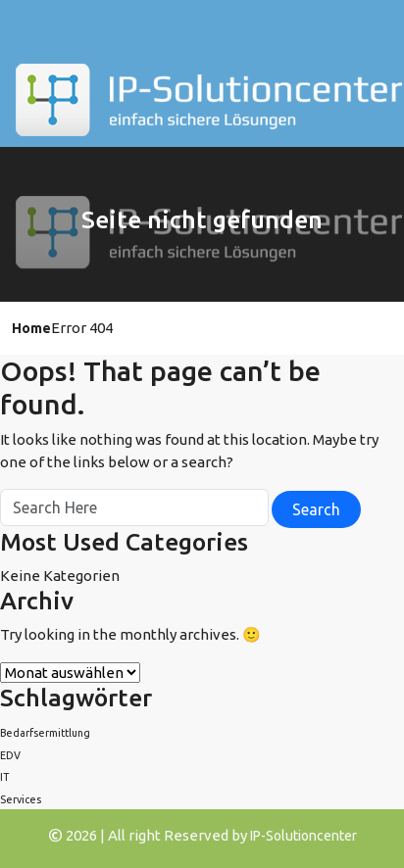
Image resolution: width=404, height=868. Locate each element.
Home (31, 328)
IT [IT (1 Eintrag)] (4, 777)
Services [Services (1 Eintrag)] (21, 799)
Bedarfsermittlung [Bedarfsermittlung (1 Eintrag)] (45, 733)
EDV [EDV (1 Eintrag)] (10, 755)
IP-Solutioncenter (303, 836)
